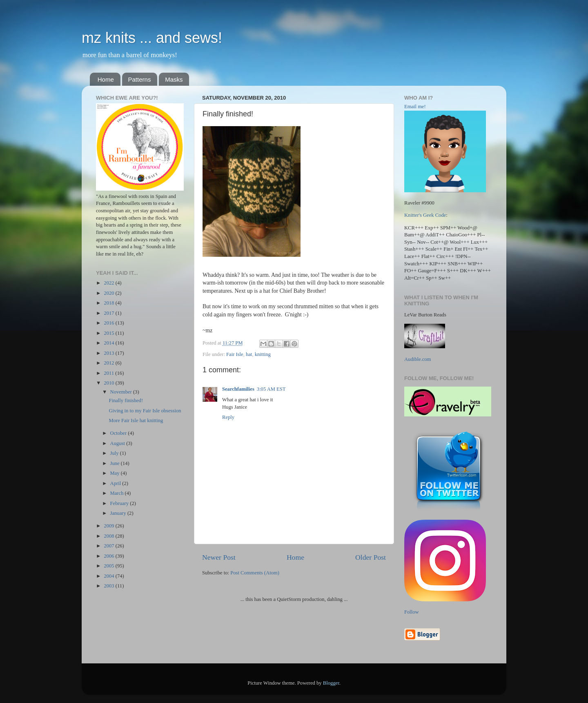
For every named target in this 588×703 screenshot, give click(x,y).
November (122, 392)
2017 (109, 313)
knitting (263, 354)
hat (249, 354)
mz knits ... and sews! (152, 38)
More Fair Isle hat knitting (136, 420)
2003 (109, 586)
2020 (109, 293)
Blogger (331, 683)
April (116, 483)
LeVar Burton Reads (425, 315)
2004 (109, 576)
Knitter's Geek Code (425, 215)
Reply (228, 417)
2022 (109, 283)
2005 (109, 566)
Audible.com (418, 359)
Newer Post (219, 557)
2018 (109, 303)
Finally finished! (126, 400)
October (119, 433)
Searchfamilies (238, 389)
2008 (109, 536)
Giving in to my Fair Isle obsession (145, 411)
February (120, 503)
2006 (109, 556)
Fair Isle (235, 354)
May (116, 473)
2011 (109, 373)
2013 (109, 353)
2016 (109, 323)
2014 (109, 343)
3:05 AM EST (271, 389)
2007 (109, 546)
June (116, 463)
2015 (109, 333)
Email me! (415, 107)
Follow (412, 612)
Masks (174, 79)
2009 (109, 526)
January (119, 513)
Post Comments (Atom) (255, 573)
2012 (109, 363)
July (115, 453)
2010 (109, 383)
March (118, 493)
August (118, 443)
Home (106, 79)
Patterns (140, 79)
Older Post (371, 557)
